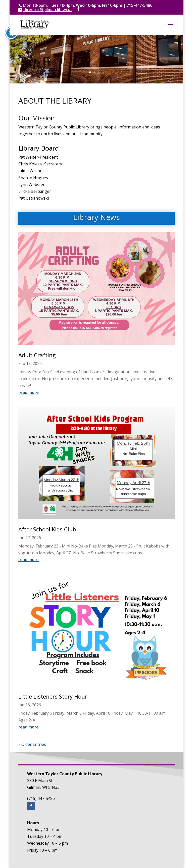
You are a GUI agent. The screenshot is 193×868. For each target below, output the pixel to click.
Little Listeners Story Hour (53, 696)
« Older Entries (32, 744)
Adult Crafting (37, 355)
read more (29, 392)
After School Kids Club (47, 529)
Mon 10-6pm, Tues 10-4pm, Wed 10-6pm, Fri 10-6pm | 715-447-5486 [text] (88, 5)
